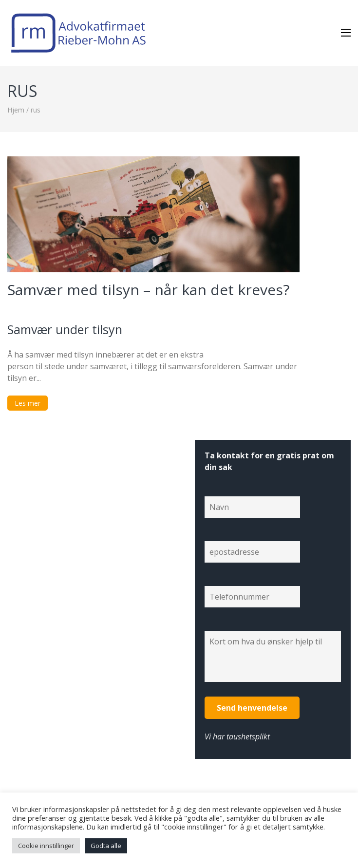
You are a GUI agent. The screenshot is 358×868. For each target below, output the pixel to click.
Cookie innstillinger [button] (46, 846)
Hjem (16, 110)
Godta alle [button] (106, 846)
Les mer (28, 403)
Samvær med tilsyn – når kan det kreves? (148, 290)
